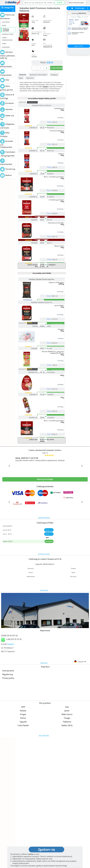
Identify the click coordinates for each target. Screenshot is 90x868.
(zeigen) (11, 773)
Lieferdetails (44, 719)
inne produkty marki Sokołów (42, 338)
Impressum (44, 792)
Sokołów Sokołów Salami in (42, 298)
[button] (9, 600)
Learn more (79, 46)
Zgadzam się (46, 849)
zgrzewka (37, 102)
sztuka (27, 102)
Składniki (23, 75)
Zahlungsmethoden (44, 647)
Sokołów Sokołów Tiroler (42, 409)
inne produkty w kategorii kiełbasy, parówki (42, 98)
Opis (21, 78)
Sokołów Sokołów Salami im (42, 266)
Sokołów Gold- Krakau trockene (42, 201)
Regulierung (8, 803)
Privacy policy (8, 807)
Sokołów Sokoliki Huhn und (42, 441)
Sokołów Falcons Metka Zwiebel (42, 505)
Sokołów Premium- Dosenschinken (42, 474)
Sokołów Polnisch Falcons (42, 105)
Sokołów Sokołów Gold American (42, 169)
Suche (60, 3)
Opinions (30, 78)
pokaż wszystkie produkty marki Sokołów (42, 569)
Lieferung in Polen (44, 683)
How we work (8, 800)
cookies (30, 854)
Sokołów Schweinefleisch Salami (42, 234)
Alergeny (54, 75)
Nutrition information (38, 75)
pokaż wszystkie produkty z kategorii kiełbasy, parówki (42, 330)
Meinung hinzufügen (45, 608)
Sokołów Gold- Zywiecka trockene (42, 537)
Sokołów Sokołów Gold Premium (42, 137)
